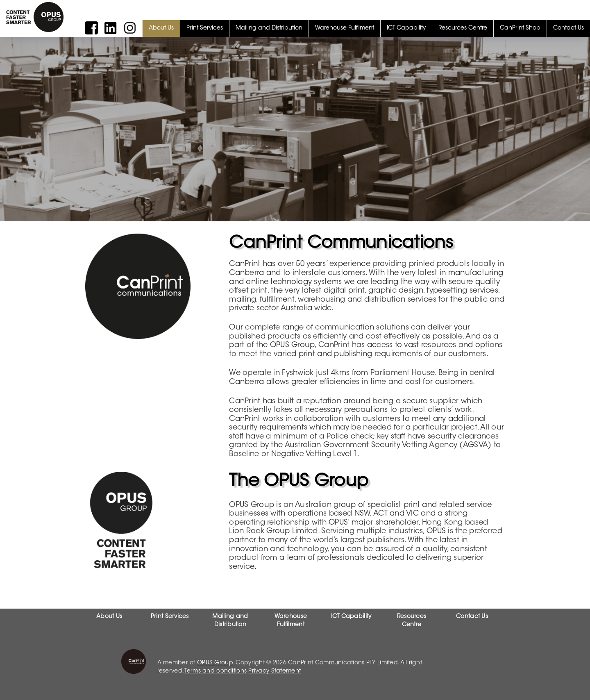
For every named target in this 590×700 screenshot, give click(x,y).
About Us (161, 28)
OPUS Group (215, 663)
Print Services (205, 28)
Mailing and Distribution (269, 28)
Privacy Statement (275, 671)
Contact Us (568, 28)
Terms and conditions (216, 671)
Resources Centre (463, 28)
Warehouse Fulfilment (345, 28)
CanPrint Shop (520, 28)
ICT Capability (406, 28)
